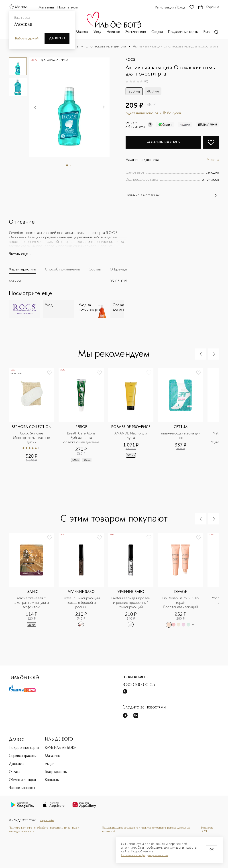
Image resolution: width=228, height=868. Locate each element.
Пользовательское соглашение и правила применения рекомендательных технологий (146, 830)
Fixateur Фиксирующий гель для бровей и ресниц (82, 603)
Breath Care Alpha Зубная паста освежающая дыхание (81, 438)
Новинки (113, 32)
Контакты (52, 780)
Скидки (157, 32)
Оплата (15, 772)
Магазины (46, 8)
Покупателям (68, 8)
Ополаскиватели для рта (106, 46)
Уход (97, 32)
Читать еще (20, 254)
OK (212, 850)
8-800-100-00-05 (139, 685)
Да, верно (57, 38)
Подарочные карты (183, 32)
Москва (18, 7)
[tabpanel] (68, 281)
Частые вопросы (22, 788)
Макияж (82, 32)
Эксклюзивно (136, 32)
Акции (50, 764)
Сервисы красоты (23, 756)
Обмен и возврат (23, 780)
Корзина (209, 7)
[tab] (22, 270)
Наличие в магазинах (172, 195)
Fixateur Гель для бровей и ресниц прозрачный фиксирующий (131, 603)
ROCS (130, 60)
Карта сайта (47, 820)
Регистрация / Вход (170, 8)
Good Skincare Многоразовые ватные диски (32, 438)
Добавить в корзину (163, 142)
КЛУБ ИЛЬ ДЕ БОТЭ (60, 748)
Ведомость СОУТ (207, 830)
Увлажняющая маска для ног (180, 435)
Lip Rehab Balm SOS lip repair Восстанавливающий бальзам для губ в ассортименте (181, 603)
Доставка (17, 764)
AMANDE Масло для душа (131, 435)
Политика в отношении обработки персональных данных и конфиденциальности (44, 830)
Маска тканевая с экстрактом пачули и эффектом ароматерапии (32, 603)
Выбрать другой (27, 39)
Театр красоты (56, 772)
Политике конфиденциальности (145, 855)
